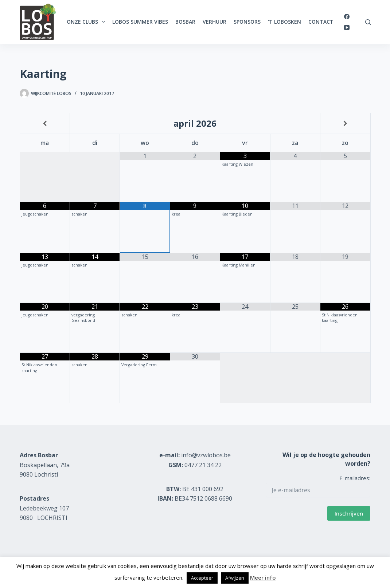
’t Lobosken (284, 22)
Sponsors (247, 22)
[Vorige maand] (45, 123)
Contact (321, 22)
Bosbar (185, 22)
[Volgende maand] (345, 123)
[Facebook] (347, 17)
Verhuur (214, 22)
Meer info (263, 577)
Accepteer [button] (202, 578)
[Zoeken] (368, 22)
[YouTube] (347, 27)
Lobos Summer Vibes (140, 22)
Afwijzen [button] (235, 578)
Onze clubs (87, 22)
